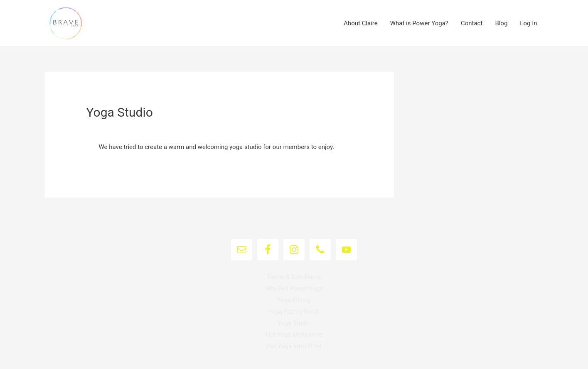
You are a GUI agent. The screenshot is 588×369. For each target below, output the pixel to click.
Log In (528, 23)
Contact (472, 23)
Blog (501, 23)
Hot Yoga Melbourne (294, 335)
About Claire (361, 23)
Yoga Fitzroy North (294, 312)
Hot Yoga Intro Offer (294, 346)
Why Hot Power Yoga (294, 288)
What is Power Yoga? (419, 23)
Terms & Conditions (294, 277)
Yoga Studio (294, 323)
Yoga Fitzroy (294, 300)
